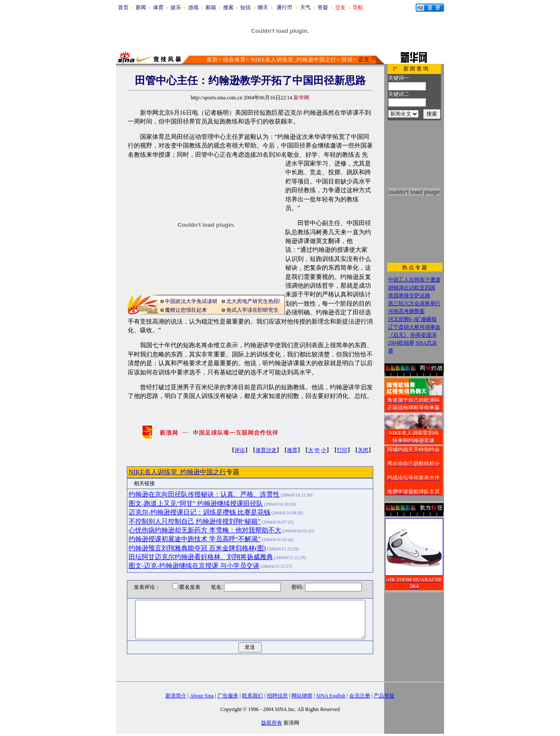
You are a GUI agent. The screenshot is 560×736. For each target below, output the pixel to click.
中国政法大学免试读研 (191, 301)
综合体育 (234, 60)
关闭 (363, 450)
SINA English (331, 696)
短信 (245, 7)
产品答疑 (384, 696)
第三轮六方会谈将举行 (414, 303)
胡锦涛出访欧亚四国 (412, 288)
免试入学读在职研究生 (252, 310)
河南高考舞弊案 (406, 311)
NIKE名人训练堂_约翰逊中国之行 (294, 60)
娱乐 (176, 7)
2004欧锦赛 (401, 343)
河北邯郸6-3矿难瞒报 (413, 319)
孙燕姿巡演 (423, 335)
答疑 (323, 7)
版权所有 (272, 723)
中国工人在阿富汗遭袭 (414, 280)
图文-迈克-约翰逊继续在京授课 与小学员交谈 (194, 566)
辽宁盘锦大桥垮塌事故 (414, 327)
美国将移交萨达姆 (409, 296)
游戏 (193, 7)
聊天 (263, 7)
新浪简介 (176, 696)
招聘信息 (277, 696)
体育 (158, 7)
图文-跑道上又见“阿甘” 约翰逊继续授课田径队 (196, 504)
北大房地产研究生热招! (253, 301)
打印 (342, 450)
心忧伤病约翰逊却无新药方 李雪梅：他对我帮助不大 (205, 530)
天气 (305, 7)
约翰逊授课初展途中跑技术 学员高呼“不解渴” (195, 539)
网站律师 (302, 696)
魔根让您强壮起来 (186, 310)
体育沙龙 (266, 450)
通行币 (284, 7)
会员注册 (360, 696)
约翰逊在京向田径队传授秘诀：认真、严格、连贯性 (204, 494)
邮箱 (211, 7)
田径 (347, 60)
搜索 (228, 7)
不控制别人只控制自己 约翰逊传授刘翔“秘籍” (195, 521)
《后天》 (399, 335)
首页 (123, 7)
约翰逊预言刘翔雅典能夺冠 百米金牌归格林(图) (197, 548)
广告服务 (228, 696)
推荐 (292, 450)
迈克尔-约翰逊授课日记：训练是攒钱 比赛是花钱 (199, 512)
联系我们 (252, 696)
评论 (240, 450)
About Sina (202, 696)
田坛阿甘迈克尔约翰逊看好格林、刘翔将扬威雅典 (201, 557)
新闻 (141, 7)
